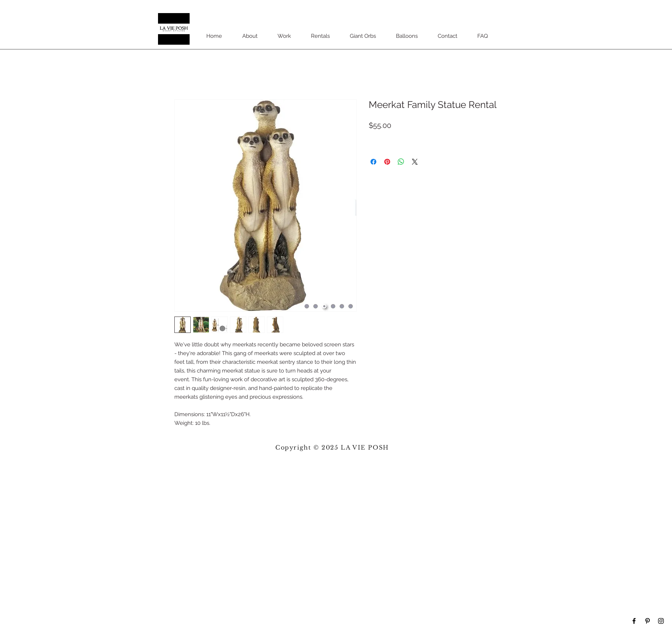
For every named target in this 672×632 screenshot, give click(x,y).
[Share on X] (415, 162)
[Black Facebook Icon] (634, 621)
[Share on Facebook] (373, 162)
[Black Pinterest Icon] (647, 621)
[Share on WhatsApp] (401, 162)
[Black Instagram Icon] (661, 621)
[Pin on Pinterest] (387, 162)
